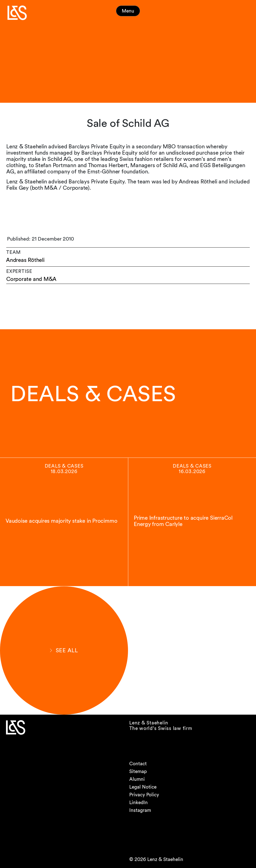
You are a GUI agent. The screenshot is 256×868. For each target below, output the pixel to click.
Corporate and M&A (31, 279)
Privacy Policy (144, 795)
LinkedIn (138, 802)
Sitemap (138, 771)
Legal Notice (143, 787)
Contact (138, 764)
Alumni (137, 779)
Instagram (140, 810)
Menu (128, 11)
